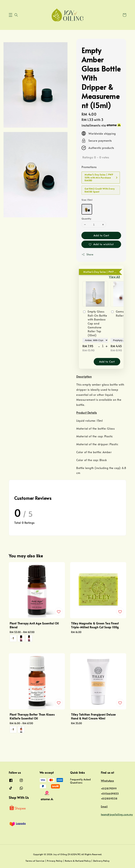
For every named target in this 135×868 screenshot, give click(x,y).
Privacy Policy (55, 861)
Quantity (86, 219)
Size (87, 200)
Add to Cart (101, 235)
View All (115, 277)
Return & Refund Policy (78, 861)
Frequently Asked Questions (81, 781)
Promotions (89, 167)
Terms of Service (35, 861)
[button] (11, 15)
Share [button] (87, 254)
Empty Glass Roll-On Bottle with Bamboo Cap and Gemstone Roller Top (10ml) (95, 323)
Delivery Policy (101, 861)
